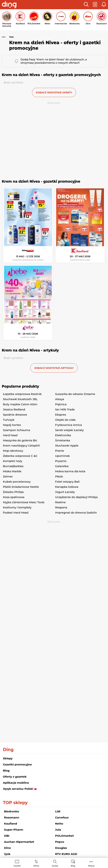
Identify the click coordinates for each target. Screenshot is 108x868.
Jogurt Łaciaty (65, 492)
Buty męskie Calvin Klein (20, 404)
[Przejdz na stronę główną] (9, 5)
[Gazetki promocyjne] (17, 863)
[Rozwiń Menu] (91, 863)
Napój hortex (12, 425)
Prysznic (61, 461)
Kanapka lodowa (67, 487)
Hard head (10, 435)
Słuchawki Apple (67, 446)
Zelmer (8, 476)
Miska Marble (12, 471)
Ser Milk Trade (65, 409)
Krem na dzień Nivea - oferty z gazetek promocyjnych (51, 75)
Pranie (60, 451)
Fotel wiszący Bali (67, 482)
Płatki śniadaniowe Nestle (21, 487)
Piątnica (61, 404)
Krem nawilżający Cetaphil (21, 446)
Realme (60, 502)
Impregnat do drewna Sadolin (76, 513)
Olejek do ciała (65, 420)
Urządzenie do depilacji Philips (76, 497)
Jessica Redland (14, 409)
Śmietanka (63, 440)
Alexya (60, 399)
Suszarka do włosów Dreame (75, 394)
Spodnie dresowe (15, 415)
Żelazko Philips (13, 492)
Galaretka (62, 466)
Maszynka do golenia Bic (20, 440)
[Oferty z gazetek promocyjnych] (36, 863)
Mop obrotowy (13, 451)
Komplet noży (13, 461)
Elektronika (63, 435)
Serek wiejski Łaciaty (69, 430)
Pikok (59, 476)
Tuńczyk (9, 420)
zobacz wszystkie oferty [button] (54, 92)
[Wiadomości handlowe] (73, 863)
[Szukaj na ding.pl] (55, 863)
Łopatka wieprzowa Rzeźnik (22, 394)
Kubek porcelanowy (17, 482)
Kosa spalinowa (14, 497)
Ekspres (60, 415)
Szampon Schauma (16, 430)
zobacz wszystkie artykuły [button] (54, 368)
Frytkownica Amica (68, 425)
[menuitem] (17, 863)
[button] (86, 5)
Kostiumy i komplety (17, 507)
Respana (61, 507)
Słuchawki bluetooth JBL (20, 399)
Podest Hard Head (16, 513)
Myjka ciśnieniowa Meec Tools (24, 502)
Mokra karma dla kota (70, 471)
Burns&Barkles (13, 466)
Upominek (62, 456)
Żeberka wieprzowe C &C (20, 456)
